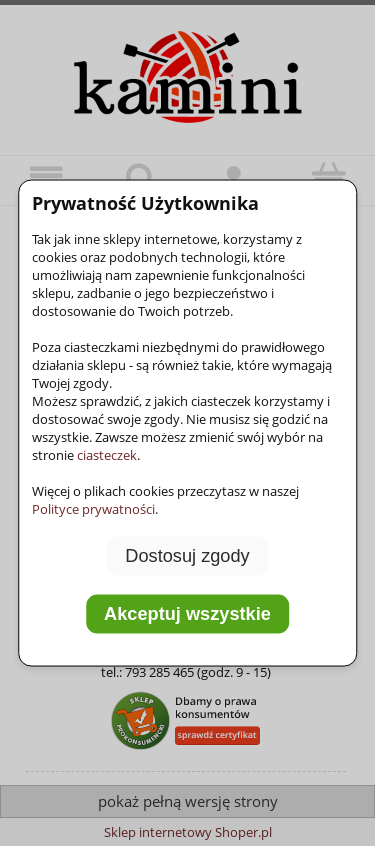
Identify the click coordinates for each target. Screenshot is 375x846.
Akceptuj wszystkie (187, 613)
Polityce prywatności (93, 509)
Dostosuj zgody (187, 556)
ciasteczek (107, 455)
